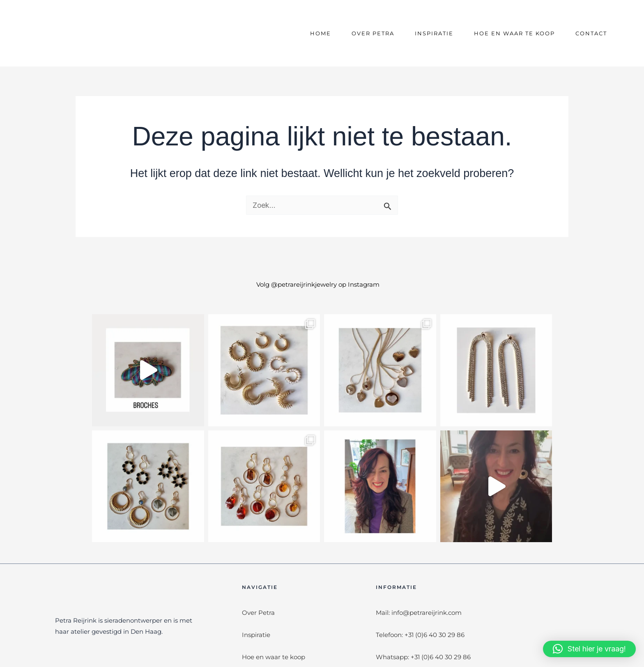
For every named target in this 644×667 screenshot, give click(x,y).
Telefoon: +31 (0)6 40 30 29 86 (420, 635)
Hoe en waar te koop (514, 33)
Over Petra (373, 33)
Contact (591, 33)
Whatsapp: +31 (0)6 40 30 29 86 (423, 657)
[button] (589, 649)
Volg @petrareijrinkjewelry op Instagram (318, 284)
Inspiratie (434, 33)
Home (321, 33)
